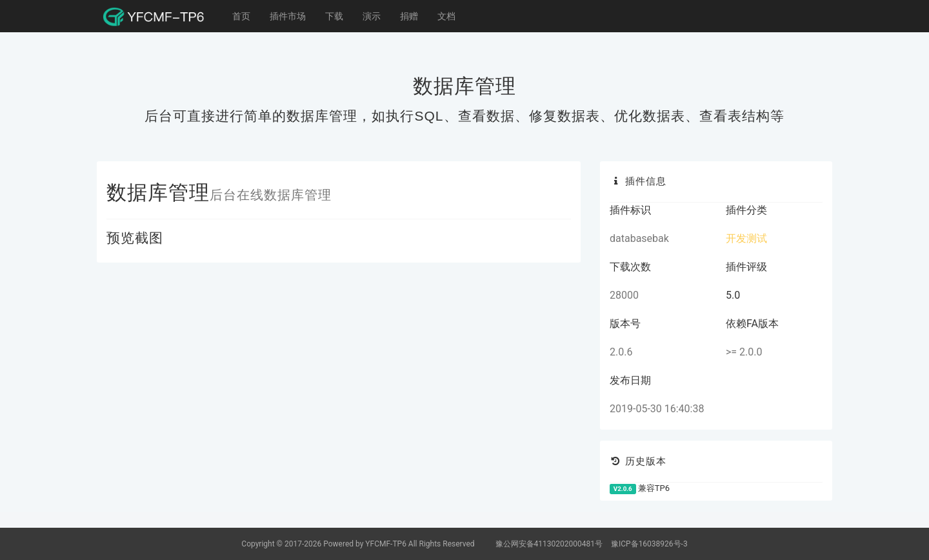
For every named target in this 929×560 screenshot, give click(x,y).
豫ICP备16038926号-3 (649, 544)
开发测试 (746, 238)
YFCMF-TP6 (386, 544)
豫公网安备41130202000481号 (550, 544)
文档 (446, 16)
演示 (372, 16)
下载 (334, 16)
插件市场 (288, 16)
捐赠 (409, 16)
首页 (241, 16)
